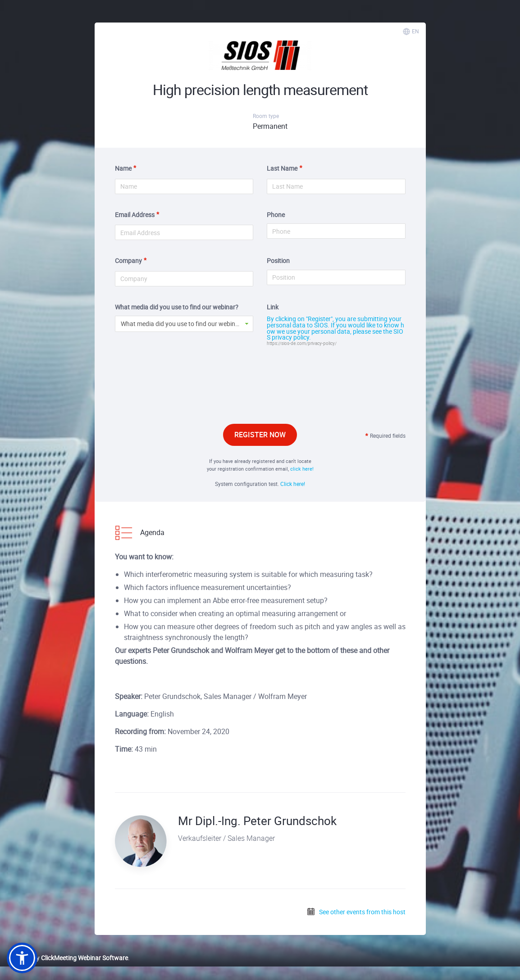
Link (273, 307)
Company (128, 261)
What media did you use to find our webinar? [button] (182, 324)
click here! (302, 469)
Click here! (293, 484)
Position (278, 261)
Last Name (282, 168)
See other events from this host (356, 912)
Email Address (135, 215)
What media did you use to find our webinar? (177, 307)
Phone (276, 215)
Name (123, 168)
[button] (22, 958)
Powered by (67, 958)
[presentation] (260, 395)
